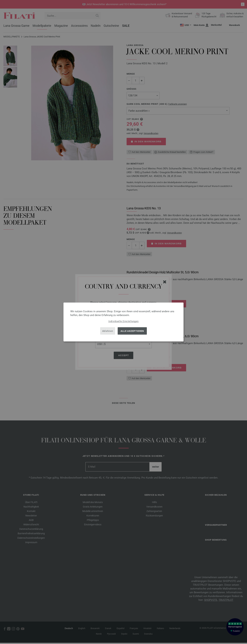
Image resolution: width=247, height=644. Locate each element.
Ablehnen (108, 331)
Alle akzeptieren (132, 331)
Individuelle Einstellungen (124, 321)
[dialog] (123, 322)
